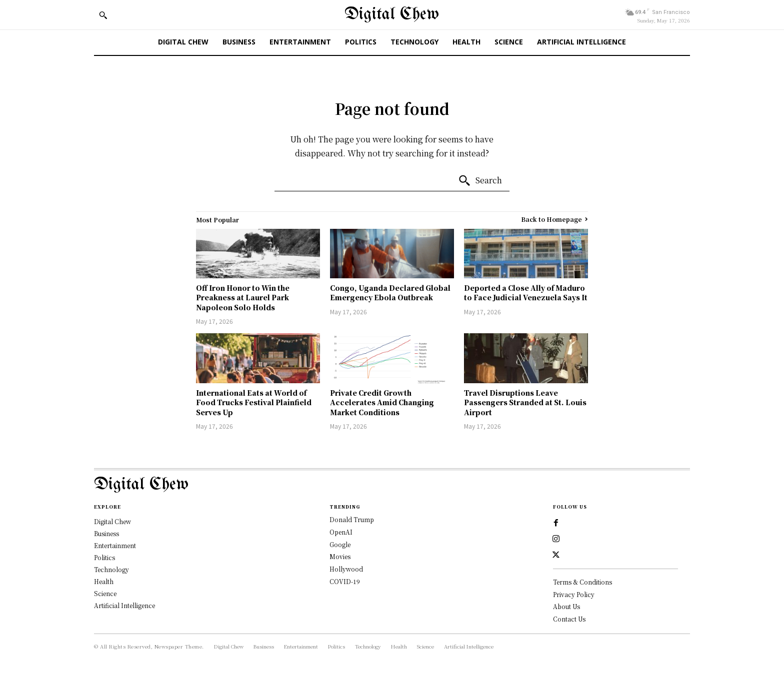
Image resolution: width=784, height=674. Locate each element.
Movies (340, 556)
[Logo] (392, 485)
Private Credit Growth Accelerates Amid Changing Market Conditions (382, 402)
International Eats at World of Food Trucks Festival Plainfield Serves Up (254, 402)
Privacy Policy (574, 594)
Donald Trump (352, 519)
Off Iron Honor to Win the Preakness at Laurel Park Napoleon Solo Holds (243, 298)
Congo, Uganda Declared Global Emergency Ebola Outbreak (390, 293)
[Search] (480, 181)
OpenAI (341, 532)
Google (340, 544)
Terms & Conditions (582, 582)
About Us (566, 607)
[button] (103, 15)
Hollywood (346, 569)
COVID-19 (345, 581)
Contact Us (569, 619)
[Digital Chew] (392, 15)
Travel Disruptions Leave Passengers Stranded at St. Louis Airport (525, 402)
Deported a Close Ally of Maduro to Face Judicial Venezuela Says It (526, 293)
